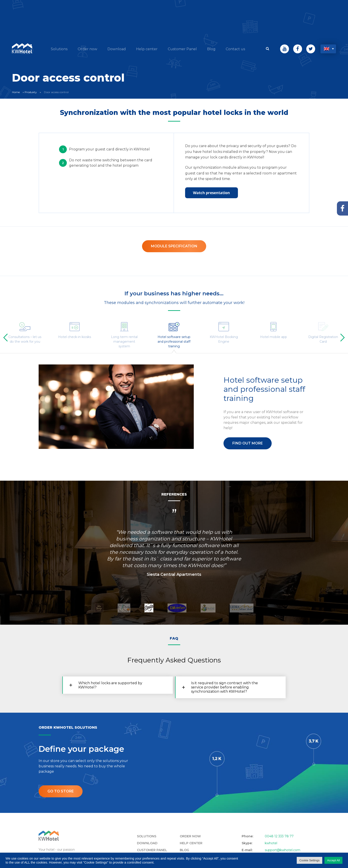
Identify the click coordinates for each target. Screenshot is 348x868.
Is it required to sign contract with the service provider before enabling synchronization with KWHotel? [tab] (224, 687)
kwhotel (271, 843)
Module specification (174, 246)
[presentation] (7, 338)
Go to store (61, 791)
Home (16, 92)
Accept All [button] (333, 860)
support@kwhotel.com (283, 850)
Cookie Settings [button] (309, 860)
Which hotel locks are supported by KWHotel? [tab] (110, 685)
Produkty (31, 92)
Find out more (248, 443)
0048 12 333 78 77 (279, 836)
